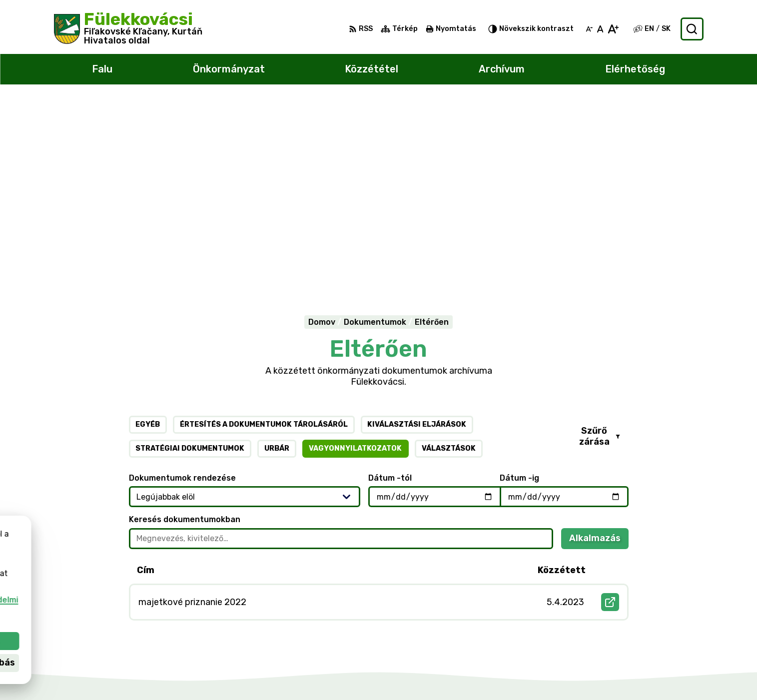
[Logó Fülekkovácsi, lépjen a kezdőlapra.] (128, 29)
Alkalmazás (599, 349)
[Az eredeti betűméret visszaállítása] (600, 29)
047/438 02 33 (650, 627)
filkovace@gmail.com (662, 638)
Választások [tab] (449, 256)
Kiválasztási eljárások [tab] (417, 232)
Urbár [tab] (277, 256)
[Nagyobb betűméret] (613, 29)
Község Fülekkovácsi (157, 573)
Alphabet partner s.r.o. (179, 563)
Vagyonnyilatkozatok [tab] (355, 256)
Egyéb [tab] (148, 232)
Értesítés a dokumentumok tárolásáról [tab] (264, 232)
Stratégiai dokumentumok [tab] (190, 256)
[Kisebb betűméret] (589, 29)
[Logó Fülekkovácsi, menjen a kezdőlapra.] (166, 534)
